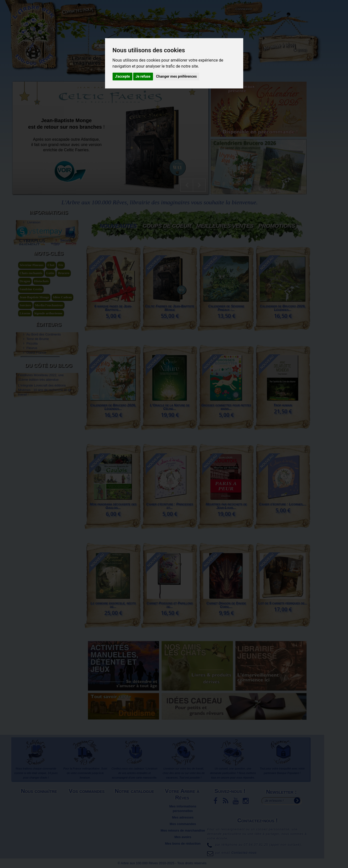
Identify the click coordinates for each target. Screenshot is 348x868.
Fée (61, 314)
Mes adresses (183, 817)
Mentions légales (40, 800)
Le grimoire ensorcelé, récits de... (113, 605)
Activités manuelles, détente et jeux (157, 65)
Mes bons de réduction (183, 843)
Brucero (64, 322)
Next (199, 185)
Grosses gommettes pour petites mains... (226, 407)
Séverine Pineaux (32, 314)
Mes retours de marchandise (183, 830)
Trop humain (283, 405)
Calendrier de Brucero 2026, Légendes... (283, 308)
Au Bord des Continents (44, 391)
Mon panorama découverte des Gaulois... (113, 506)
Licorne (25, 362)
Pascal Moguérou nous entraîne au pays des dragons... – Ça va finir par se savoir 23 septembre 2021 (44, 475)
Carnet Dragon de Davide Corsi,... (226, 605)
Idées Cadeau (62, 346)
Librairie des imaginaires (87, 61)
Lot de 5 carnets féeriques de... (283, 603)
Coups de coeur (167, 226)
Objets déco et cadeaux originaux (192, 63)
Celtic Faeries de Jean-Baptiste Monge (170, 308)
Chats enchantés (31, 322)
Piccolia (32, 400)
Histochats (42, 330)
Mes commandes (183, 824)
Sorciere (25, 354)
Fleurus (32, 405)
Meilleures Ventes (225, 226)
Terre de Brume (38, 396)
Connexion (244, 9)
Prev (187, 185)
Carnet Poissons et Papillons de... (170, 605)
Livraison (33, 219)
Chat (51, 314)
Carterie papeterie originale (122, 63)
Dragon (25, 330)
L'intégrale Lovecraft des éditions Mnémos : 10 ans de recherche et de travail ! (45, 460)
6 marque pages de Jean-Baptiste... (113, 308)
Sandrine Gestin (31, 338)
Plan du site (40, 817)
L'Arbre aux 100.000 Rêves (30, 5)
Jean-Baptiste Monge (34, 346)
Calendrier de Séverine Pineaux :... (226, 308)
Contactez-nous (79, 10)
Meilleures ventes (135, 806)
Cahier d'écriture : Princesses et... (170, 506)
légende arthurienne (48, 362)
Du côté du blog (49, 439)
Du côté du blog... (227, 61)
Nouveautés (118, 226)
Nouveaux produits (135, 800)
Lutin (50, 322)
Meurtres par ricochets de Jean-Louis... (226, 506)
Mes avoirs (183, 837)
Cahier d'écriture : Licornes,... (283, 504)
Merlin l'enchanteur (49, 354)
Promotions (277, 226)
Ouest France (36, 409)
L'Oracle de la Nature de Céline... (170, 407)
